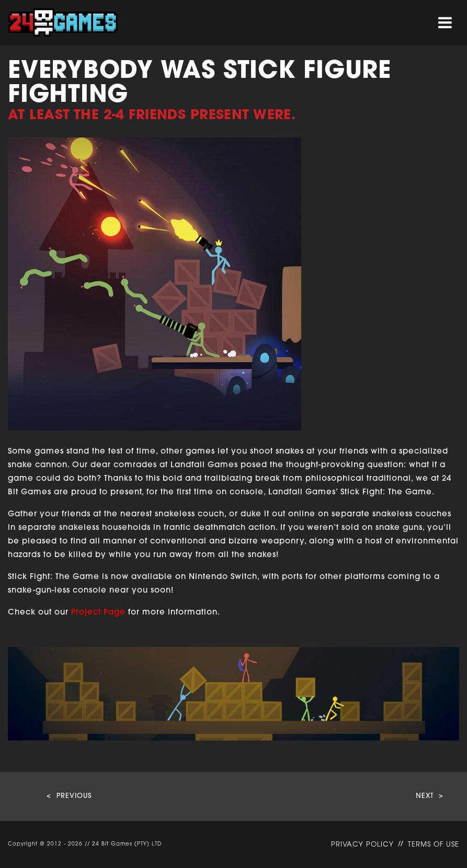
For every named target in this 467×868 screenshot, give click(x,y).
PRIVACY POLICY (362, 845)
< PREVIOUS (69, 796)
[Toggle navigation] (445, 23)
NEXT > (430, 796)
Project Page (98, 613)
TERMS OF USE (434, 845)
